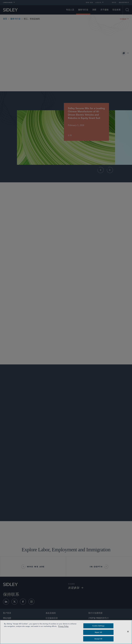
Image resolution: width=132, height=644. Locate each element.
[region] (66, 632)
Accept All (98, 639)
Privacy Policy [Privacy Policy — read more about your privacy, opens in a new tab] (63, 626)
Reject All (98, 632)
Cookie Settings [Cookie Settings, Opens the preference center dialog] (98, 626)
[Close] (128, 632)
